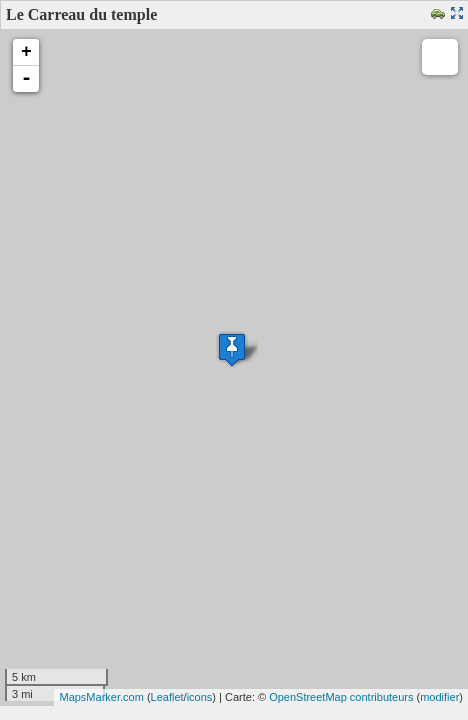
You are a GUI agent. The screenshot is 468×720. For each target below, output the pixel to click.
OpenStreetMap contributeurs (341, 697)
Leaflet (167, 697)
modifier (439, 697)
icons (200, 697)
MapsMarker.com (101, 697)
